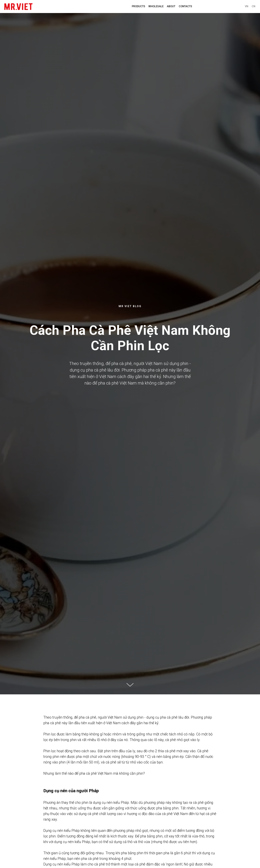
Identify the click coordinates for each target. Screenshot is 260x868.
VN (247, 6)
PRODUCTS (138, 6)
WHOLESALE (156, 6)
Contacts (185, 6)
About (171, 6)
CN (253, 6)
